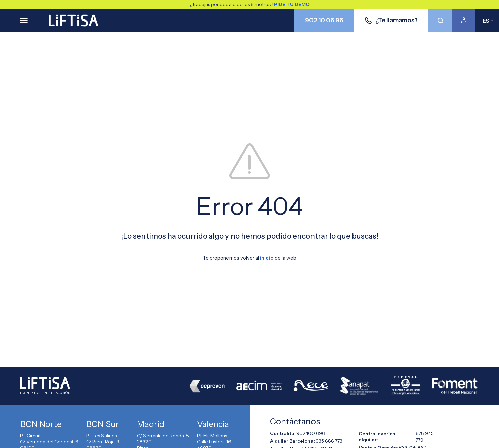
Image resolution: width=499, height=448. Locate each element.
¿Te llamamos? (391, 20)
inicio (267, 258)
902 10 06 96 (324, 20)
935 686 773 (329, 441)
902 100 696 (311, 433)
